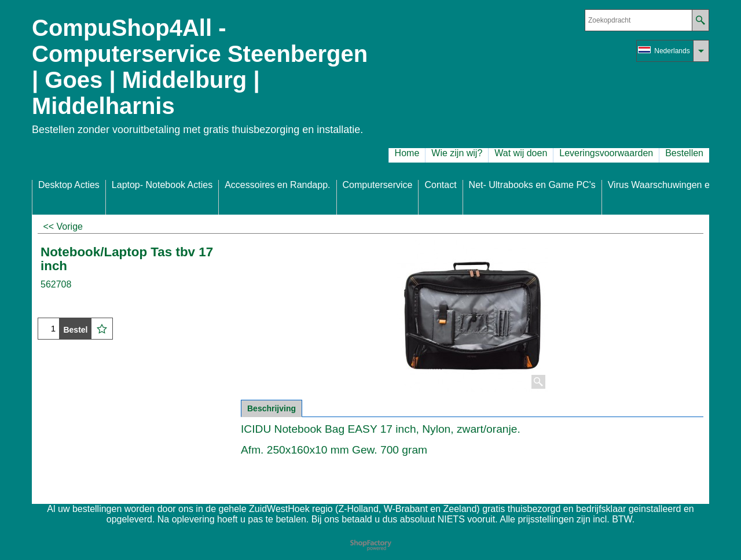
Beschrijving (272, 408)
